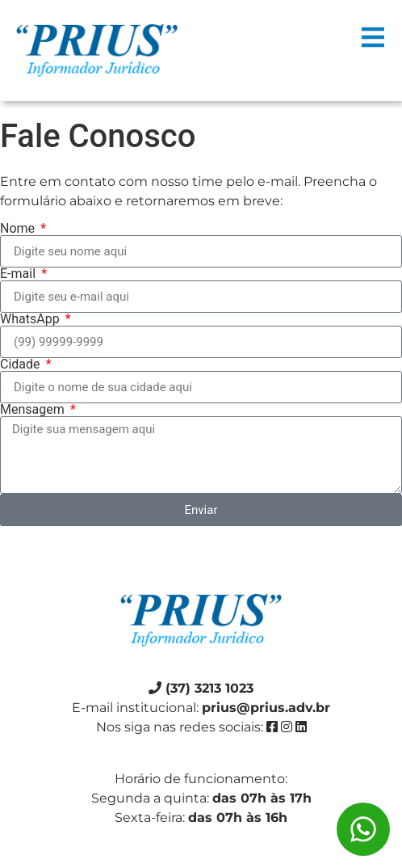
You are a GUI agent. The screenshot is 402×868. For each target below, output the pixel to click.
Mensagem (34, 410)
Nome (19, 229)
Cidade (22, 364)
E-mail (19, 274)
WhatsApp (31, 319)
